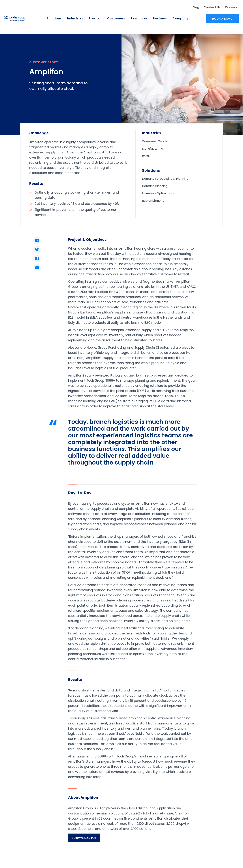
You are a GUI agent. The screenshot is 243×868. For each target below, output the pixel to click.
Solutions (54, 19)
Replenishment (153, 201)
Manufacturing (153, 149)
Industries (75, 19)
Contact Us (212, 7)
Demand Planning (155, 186)
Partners (160, 19)
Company (181, 19)
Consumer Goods (155, 141)
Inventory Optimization (159, 193)
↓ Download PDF (84, 838)
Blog (196, 7)
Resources (139, 19)
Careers (231, 7)
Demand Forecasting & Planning (165, 179)
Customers (116, 19)
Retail (146, 156)
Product (95, 19)
